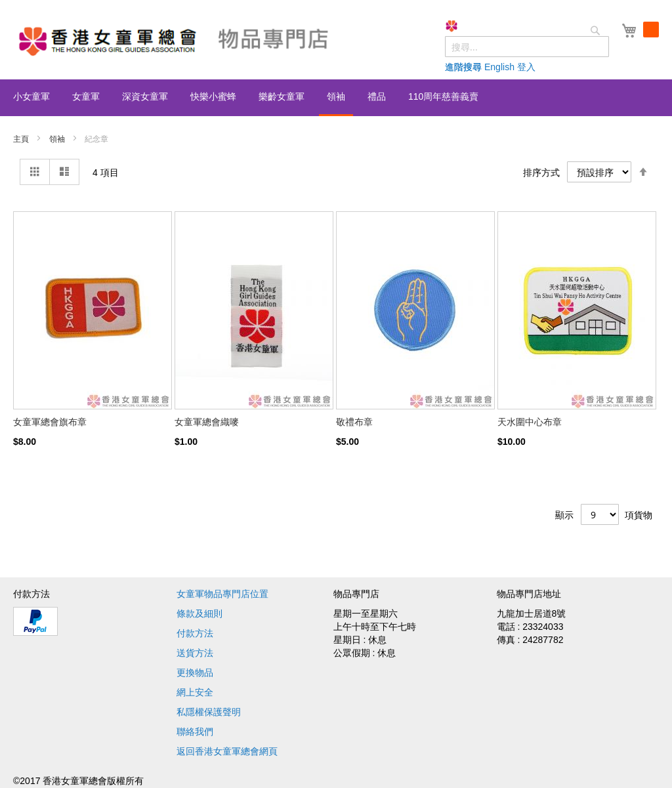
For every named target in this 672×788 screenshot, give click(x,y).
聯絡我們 (195, 732)
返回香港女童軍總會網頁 (227, 751)
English (499, 67)
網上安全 (195, 692)
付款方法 (195, 633)
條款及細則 (199, 613)
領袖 (58, 139)
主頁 (22, 139)
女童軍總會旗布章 (50, 422)
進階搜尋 (463, 67)
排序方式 (541, 172)
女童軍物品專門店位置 (222, 594)
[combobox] (527, 47)
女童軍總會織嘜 (207, 422)
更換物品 (195, 673)
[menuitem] (31, 96)
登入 (526, 67)
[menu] (336, 98)
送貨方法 (195, 653)
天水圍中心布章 (530, 422)
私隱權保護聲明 (209, 712)
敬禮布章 (354, 422)
